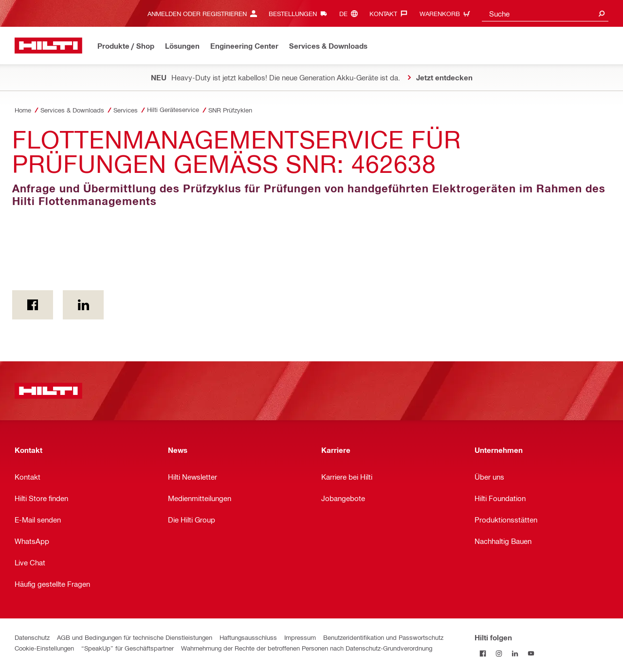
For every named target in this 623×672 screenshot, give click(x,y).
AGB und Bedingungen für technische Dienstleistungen (135, 637)
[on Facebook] (33, 305)
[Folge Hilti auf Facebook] (483, 653)
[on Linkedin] (83, 305)
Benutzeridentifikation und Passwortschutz (383, 637)
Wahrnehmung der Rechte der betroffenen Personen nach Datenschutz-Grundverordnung (307, 648)
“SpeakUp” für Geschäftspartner (128, 648)
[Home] (48, 46)
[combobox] (545, 13)
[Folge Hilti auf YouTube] (531, 653)
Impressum (300, 637)
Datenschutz (32, 637)
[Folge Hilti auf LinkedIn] (515, 653)
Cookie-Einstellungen (44, 648)
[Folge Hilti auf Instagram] (499, 653)
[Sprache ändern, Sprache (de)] (351, 13)
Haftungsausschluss (248, 637)
